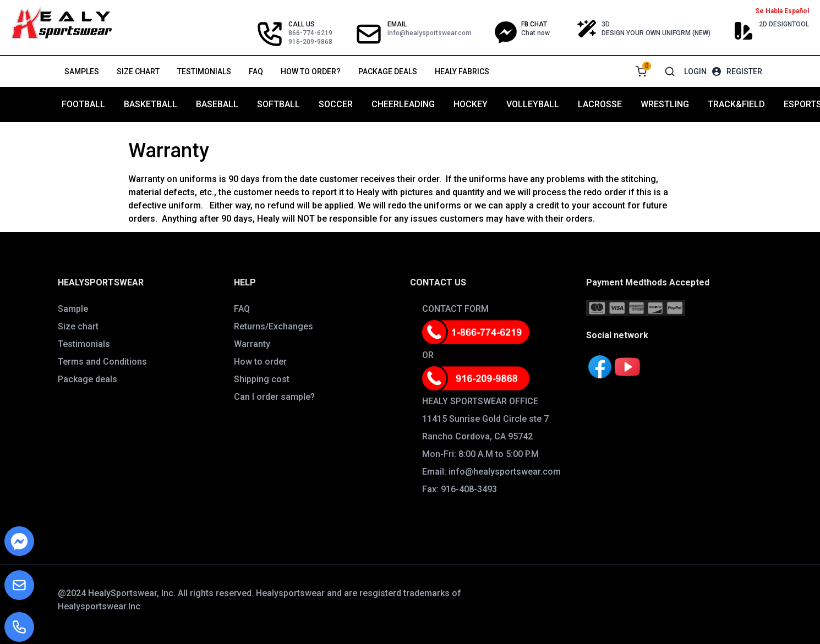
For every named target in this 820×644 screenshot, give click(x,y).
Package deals (388, 71)
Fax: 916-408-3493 (460, 489)
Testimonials (204, 71)
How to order (260, 362)
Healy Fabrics (462, 71)
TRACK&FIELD (736, 104)
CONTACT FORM (455, 309)
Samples (82, 71)
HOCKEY (471, 104)
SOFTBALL (278, 104)
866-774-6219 (310, 33)
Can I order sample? (274, 397)
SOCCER (336, 104)
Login (695, 71)
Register (744, 71)
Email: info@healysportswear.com (491, 472)
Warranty (252, 344)
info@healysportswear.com (430, 33)
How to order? (311, 71)
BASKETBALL (151, 104)
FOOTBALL (83, 104)
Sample (73, 309)
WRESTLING (665, 104)
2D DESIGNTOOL (784, 24)
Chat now (535, 33)
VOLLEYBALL (533, 104)
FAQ (256, 71)
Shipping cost (262, 379)
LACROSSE (600, 104)
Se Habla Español (782, 11)
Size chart (138, 71)
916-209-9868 (310, 42)
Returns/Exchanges (274, 326)
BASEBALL (217, 104)
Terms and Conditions (102, 362)
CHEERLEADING (403, 104)
